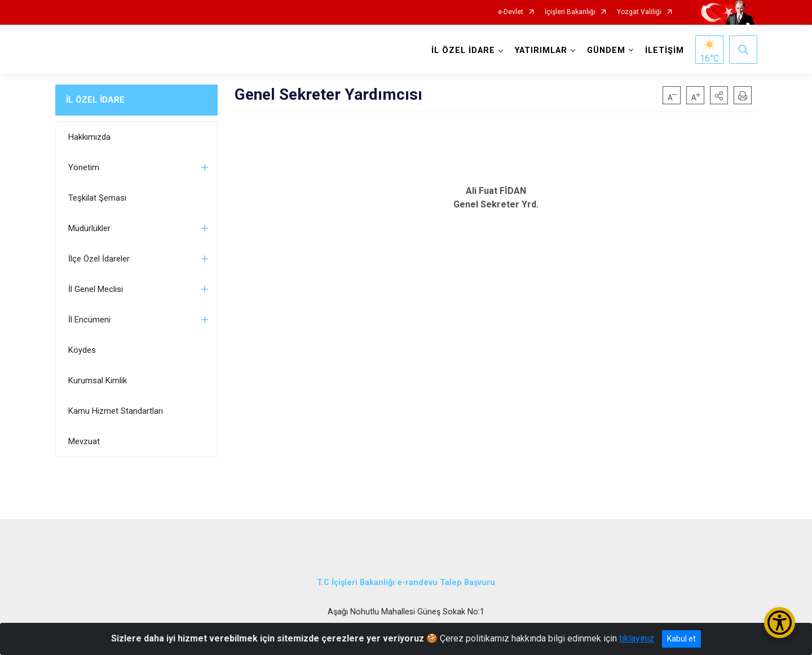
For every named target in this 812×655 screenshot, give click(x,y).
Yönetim (84, 167)
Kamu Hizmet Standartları (116, 411)
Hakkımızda (89, 137)
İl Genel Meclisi (96, 289)
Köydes (82, 350)
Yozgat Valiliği (639, 12)
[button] (719, 95)
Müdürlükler (89, 228)
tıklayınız (637, 638)
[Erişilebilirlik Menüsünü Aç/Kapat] (780, 623)
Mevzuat (84, 441)
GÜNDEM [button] (606, 50)
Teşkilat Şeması (97, 198)
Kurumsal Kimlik (98, 380)
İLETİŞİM (665, 50)
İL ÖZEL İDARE (95, 100)
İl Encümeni (89, 320)
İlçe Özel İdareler (99, 259)
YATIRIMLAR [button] (541, 50)
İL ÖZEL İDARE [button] (463, 50)
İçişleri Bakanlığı (570, 12)
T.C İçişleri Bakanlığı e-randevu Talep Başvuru (406, 583)
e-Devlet (511, 12)
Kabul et (681, 639)
